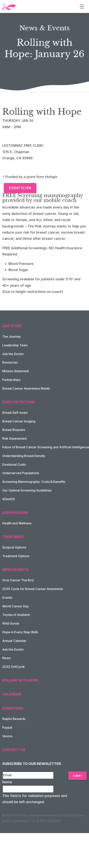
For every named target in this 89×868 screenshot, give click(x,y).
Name (7, 782)
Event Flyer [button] (20, 188)
